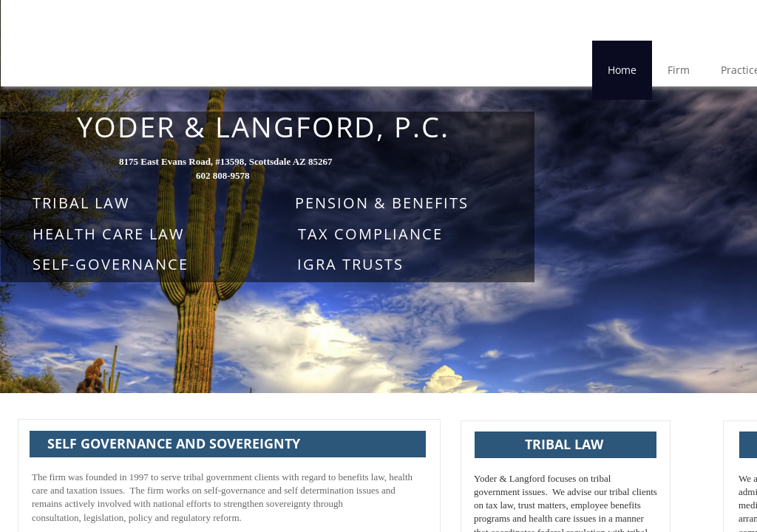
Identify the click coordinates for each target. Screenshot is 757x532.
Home (622, 70)
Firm (679, 70)
